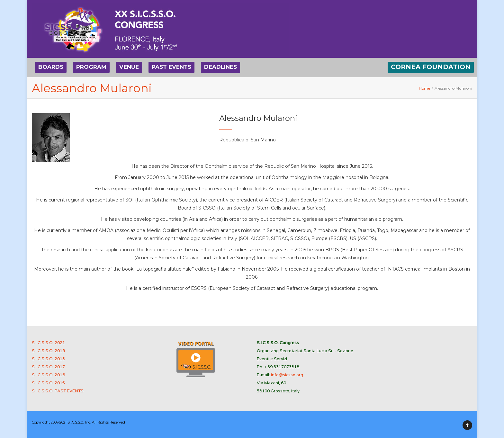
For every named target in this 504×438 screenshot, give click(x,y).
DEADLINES (221, 67)
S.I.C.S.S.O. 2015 (48, 383)
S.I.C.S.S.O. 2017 (48, 367)
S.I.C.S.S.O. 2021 (48, 343)
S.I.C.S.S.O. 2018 (48, 359)
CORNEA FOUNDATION (431, 67)
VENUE (129, 67)
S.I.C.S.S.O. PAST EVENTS (58, 391)
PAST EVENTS (171, 67)
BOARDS (51, 67)
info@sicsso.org (287, 375)
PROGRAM (91, 67)
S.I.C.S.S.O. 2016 (48, 375)
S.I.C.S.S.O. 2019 (48, 351)
